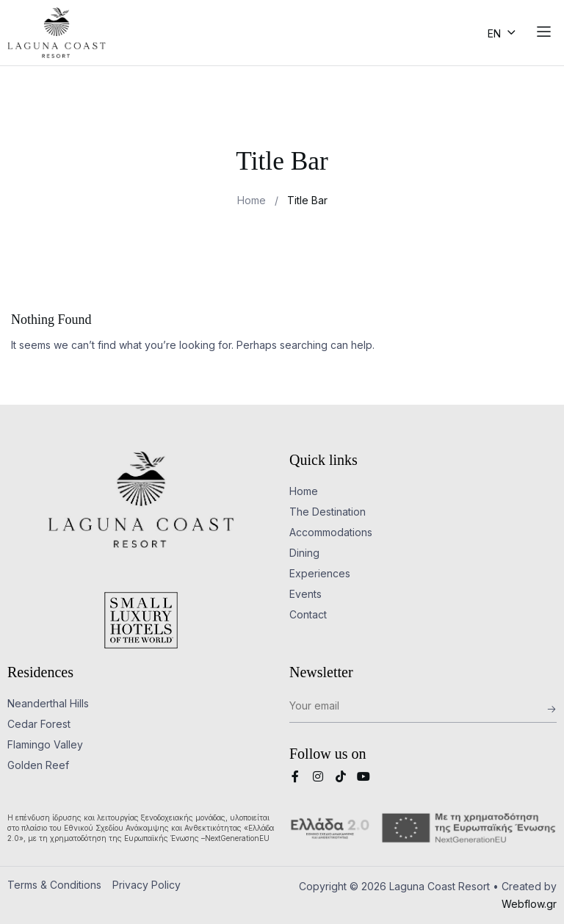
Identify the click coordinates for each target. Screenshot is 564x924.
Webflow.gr (529, 904)
